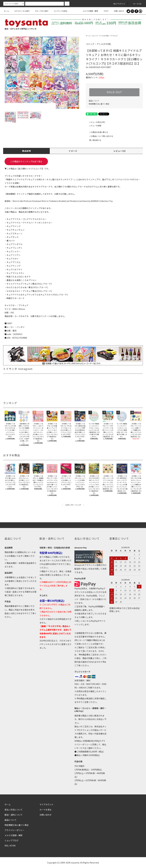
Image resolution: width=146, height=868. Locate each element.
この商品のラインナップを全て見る (26, 161)
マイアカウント (46, 804)
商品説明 (27, 151)
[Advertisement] (73, 513)
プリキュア (114, 36)
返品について (94, 101)
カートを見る (45, 810)
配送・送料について (14, 815)
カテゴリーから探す (20, 11)
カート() (136, 4)
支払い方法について (14, 810)
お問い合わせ (117, 11)
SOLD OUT (114, 92)
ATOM (13, 846)
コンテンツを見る (59, 11)
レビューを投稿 (94, 125)
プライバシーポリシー (15, 830)
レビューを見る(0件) (95, 122)
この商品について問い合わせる (100, 136)
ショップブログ (12, 840)
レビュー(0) (120, 151)
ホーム (6, 11)
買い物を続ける (94, 140)
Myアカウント (118, 4)
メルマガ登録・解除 (89, 11)
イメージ (73, 151)
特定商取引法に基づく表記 (99, 104)
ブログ (104, 11)
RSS (6, 846)
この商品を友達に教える (97, 132)
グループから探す (40, 11)
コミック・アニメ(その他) (100, 36)
